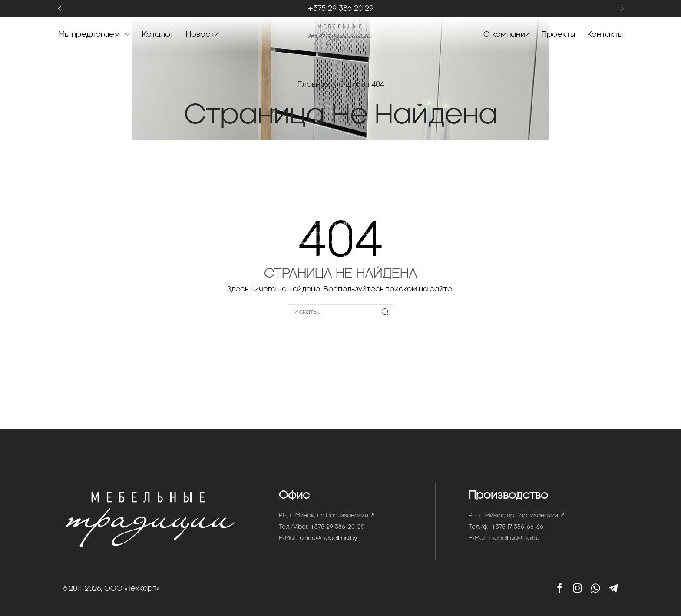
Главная (314, 84)
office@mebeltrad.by (329, 538)
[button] (59, 9)
